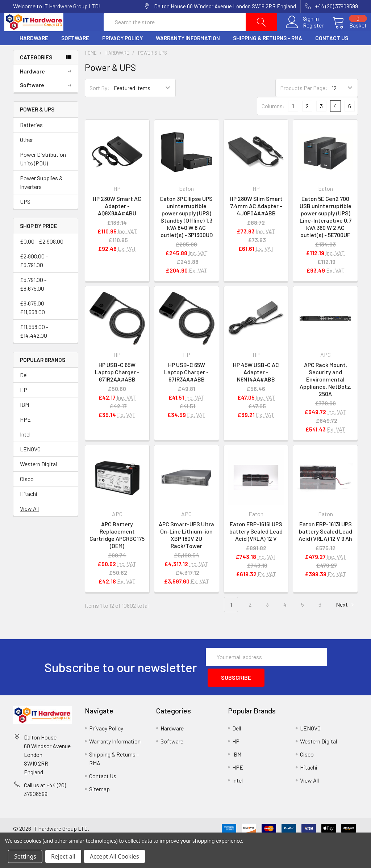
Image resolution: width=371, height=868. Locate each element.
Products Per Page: (304, 105)
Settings (25, 856)
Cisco (27, 496)
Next (346, 622)
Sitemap (99, 803)
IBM (24, 422)
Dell (24, 392)
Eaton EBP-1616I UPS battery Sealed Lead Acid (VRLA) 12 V (256, 548)
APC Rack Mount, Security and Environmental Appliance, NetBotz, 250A (326, 397)
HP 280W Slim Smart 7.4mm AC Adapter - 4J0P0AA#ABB (256, 223)
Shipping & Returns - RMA (268, 55)
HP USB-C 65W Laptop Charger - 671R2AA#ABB (117, 389)
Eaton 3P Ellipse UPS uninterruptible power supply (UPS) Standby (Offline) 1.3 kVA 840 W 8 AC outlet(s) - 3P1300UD (186, 234)
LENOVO (30, 466)
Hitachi (29, 511)
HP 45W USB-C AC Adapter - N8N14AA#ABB (256, 389)
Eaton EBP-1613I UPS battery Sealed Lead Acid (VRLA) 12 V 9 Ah (325, 548)
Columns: (273, 123)
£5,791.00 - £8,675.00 (33, 301)
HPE (25, 437)
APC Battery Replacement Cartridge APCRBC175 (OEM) (117, 552)
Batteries (31, 142)
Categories (36, 74)
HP (24, 407)
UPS (25, 218)
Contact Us (332, 55)
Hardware (34, 55)
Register (305, 34)
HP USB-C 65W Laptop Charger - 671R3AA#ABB (186, 389)
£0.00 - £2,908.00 (42, 258)
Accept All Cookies (114, 856)
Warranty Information (188, 55)
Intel (25, 452)
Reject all (63, 856)
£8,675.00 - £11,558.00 (34, 325)
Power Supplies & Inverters (41, 199)
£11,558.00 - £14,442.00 (34, 348)
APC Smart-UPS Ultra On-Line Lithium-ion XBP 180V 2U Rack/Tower (186, 552)
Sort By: (99, 105)
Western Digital (38, 481)
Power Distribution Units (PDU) (43, 176)
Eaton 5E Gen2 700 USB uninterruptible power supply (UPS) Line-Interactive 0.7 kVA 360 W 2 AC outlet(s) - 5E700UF (326, 234)
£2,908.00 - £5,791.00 (34, 277)
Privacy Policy (122, 55)
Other (26, 157)
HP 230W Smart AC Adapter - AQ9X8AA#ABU (117, 223)
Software (75, 55)
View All (29, 526)
